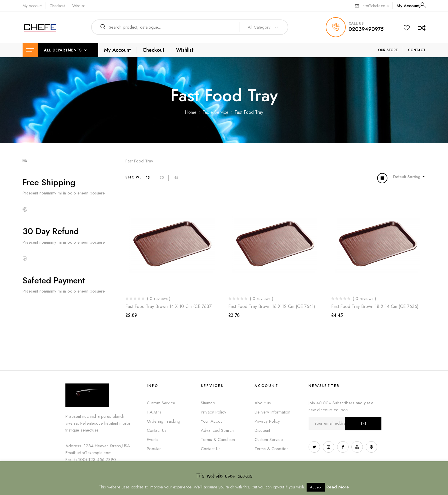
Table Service (216, 112)
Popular (154, 449)
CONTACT (417, 50)
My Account (32, 6)
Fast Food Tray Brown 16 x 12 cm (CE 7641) (272, 306)
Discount (262, 430)
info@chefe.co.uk (376, 6)
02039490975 (366, 29)
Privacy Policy (214, 412)
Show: (134, 177)
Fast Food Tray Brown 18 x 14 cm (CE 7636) (375, 306)
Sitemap (208, 403)
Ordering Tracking (164, 421)
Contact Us (157, 430)
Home (191, 112)
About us (263, 403)
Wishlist (78, 6)
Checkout (57, 6)
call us (356, 23)
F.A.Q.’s (154, 412)
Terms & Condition (218, 440)
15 (148, 178)
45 (176, 178)
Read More (338, 487)
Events (153, 440)
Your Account (213, 421)
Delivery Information (272, 412)
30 (162, 178)
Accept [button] (316, 487)
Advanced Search (217, 430)
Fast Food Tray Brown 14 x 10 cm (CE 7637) (169, 306)
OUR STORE (388, 50)
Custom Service (161, 403)
